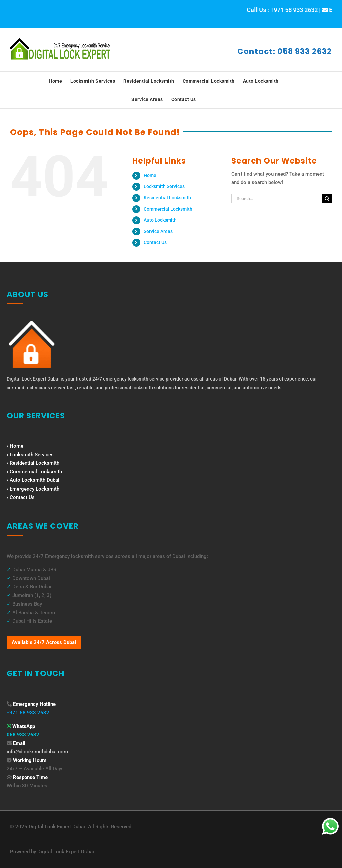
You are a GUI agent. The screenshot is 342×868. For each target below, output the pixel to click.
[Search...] (277, 198)
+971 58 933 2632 (28, 713)
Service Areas (158, 231)
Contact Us (155, 242)
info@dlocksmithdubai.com (37, 752)
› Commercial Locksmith (34, 472)
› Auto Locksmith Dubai (33, 480)
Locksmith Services (164, 186)
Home (150, 175)
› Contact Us (21, 497)
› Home (15, 446)
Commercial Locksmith (168, 209)
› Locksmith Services (30, 455)
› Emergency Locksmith (33, 489)
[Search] (327, 198)
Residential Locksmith (167, 198)
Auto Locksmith (160, 220)
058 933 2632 (23, 735)
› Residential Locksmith (33, 463)
